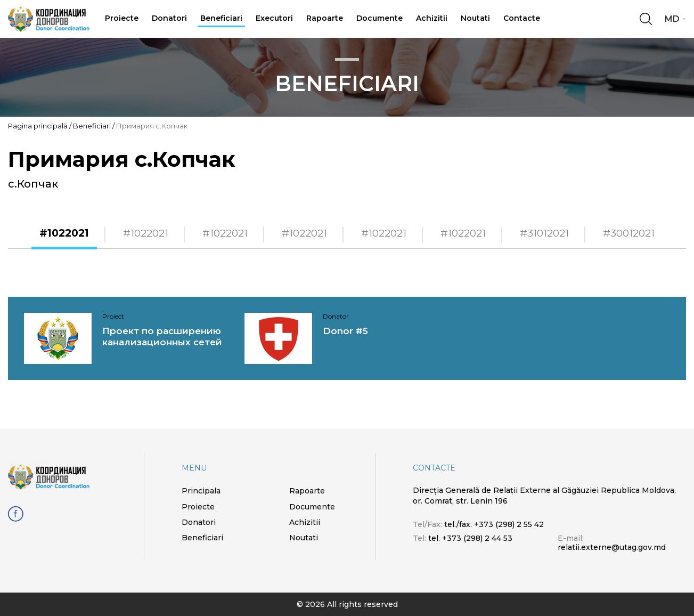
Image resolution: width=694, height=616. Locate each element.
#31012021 (544, 233)
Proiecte (122, 18)
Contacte (522, 18)
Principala (201, 491)
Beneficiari (221, 18)
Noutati (475, 18)
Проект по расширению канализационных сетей (162, 336)
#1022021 (64, 233)
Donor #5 (345, 331)
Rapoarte (325, 18)
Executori (274, 18)
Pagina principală (38, 126)
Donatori (169, 18)
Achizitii (432, 18)
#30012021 (629, 233)
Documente (379, 18)
